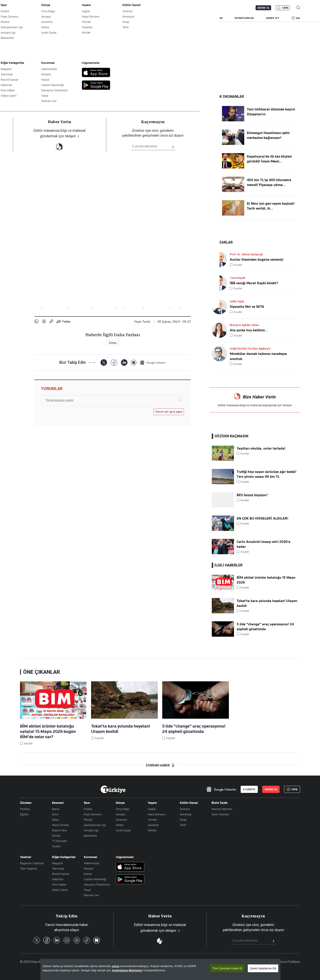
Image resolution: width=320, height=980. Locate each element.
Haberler (58, 879)
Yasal (87, 890)
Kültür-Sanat (189, 803)
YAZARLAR (57, 18)
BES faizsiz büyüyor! (252, 495)
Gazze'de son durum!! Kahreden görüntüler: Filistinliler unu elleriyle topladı (108, 28)
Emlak (56, 836)
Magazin (58, 863)
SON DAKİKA (30, 18)
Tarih (183, 825)
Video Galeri (60, 890)
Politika (25, 809)
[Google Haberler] (153, 363)
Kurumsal (90, 857)
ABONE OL (263, 8)
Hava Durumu (157, 814)
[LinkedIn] (124, 363)
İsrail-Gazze (123, 830)
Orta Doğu (123, 809)
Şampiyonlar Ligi (95, 825)
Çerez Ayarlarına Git (263, 968)
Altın (55, 814)
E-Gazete (43, 8)
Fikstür (88, 820)
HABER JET (273, 18)
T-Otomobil (59, 841)
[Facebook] (114, 363)
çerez (116, 966)
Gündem (26, 803)
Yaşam (152, 803)
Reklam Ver (91, 895)
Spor (87, 803)
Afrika (120, 825)
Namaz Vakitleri (222, 809)
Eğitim (24, 814)
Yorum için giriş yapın (169, 412)
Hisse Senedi (60, 825)
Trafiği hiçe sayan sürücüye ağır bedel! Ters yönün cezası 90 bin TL (266, 474)
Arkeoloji (186, 814)
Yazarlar (26, 857)
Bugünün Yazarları (32, 863)
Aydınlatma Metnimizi (127, 970)
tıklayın (287, 405)
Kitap (183, 820)
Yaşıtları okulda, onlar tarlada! (261, 448)
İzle (298, 18)
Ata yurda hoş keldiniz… (249, 330)
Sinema (185, 809)
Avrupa (120, 814)
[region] (160, 969)
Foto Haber (59, 884)
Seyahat (153, 825)
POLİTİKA (132, 18)
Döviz (55, 820)
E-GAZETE (249, 789)
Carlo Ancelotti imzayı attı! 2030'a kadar (264, 544)
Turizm (56, 846)
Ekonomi (58, 803)
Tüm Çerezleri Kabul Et (227, 968)
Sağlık (152, 809)
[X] (104, 363)
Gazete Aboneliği (70, 8)
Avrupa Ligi (91, 830)
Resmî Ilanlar (61, 874)
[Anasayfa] (113, 789)
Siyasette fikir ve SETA (247, 307)
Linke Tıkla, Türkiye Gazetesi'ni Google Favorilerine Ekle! (80, 99)
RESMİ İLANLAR (244, 18)
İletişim (89, 868)
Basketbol (90, 836)
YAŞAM (218, 18)
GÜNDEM (109, 18)
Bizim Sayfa (220, 803)
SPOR (198, 18)
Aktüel (152, 830)
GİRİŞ (285, 8)
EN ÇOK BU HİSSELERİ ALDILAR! (262, 518)
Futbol (88, 809)
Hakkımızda (91, 863)
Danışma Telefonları (97, 884)
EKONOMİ (156, 18)
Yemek (152, 820)
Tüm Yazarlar (29, 868)
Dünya (40, 113)
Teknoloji (58, 868)
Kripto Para (59, 830)
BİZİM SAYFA (83, 18)
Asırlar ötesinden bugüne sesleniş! (257, 260)
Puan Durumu (93, 814)
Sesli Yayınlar (220, 814)
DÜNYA (178, 18)
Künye (88, 874)
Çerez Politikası (289, 962)
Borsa (56, 809)
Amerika (121, 820)
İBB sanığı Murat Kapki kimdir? (254, 283)
